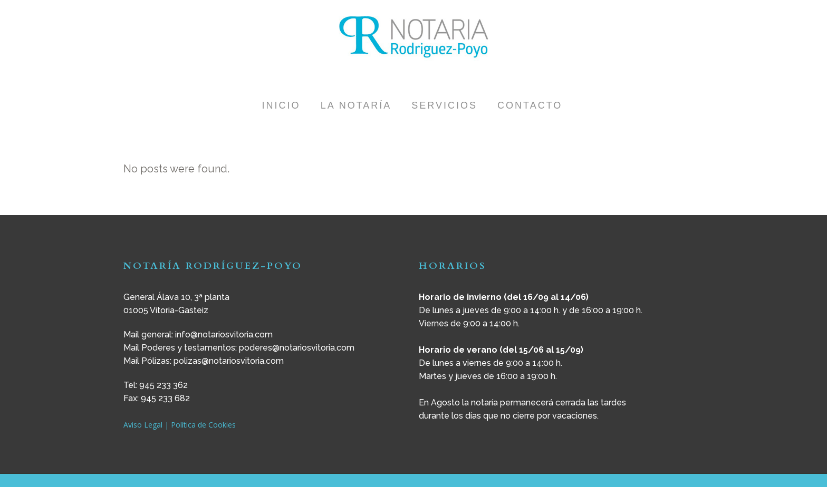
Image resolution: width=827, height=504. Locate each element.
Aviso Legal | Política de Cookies (180, 425)
